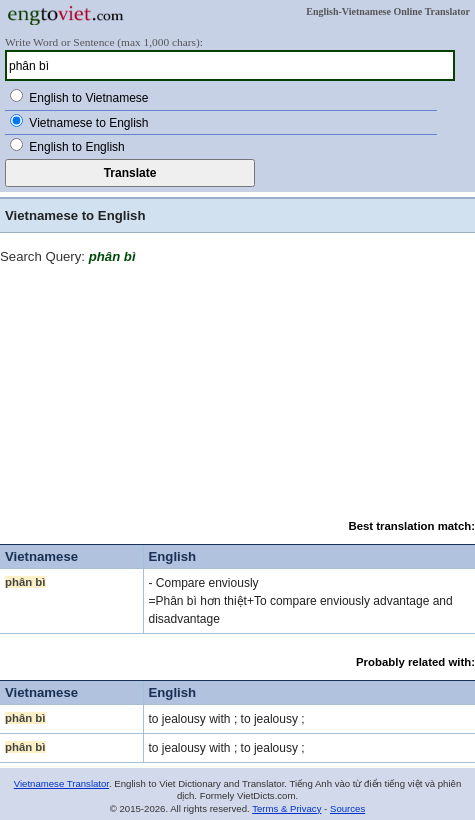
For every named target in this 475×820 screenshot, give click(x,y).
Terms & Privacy (286, 808)
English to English (76, 147)
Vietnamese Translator (61, 783)
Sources (347, 808)
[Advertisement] (237, 388)
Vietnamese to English (88, 123)
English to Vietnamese (88, 98)
